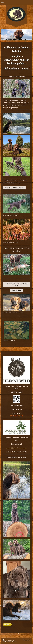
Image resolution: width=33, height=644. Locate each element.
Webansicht (26, 640)
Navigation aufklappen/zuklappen (16, 2)
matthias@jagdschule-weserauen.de (16, 448)
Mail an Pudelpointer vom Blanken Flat (16, 285)
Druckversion (7, 640)
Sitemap (13, 640)
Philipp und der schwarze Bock (14, 188)
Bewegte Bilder (17, 290)
